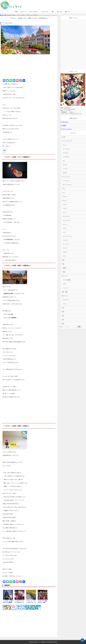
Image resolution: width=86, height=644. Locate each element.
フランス (65, 248)
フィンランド (66, 244)
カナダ (64, 284)
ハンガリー (66, 240)
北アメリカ (59, 12)
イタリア (65, 209)
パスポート (65, 197)
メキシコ (65, 288)
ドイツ (64, 232)
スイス (64, 212)
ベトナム (65, 169)
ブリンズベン (66, 181)
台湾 (63, 308)
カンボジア (66, 153)
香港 (64, 272)
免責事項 (64, 126)
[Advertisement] (29, 66)
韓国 (63, 324)
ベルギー (6, 23)
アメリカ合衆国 (67, 280)
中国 (53, 12)
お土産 (63, 137)
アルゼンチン (66, 300)
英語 (63, 316)
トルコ (64, 228)
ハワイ (63, 193)
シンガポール (66, 157)
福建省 (64, 268)
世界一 (63, 260)
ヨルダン (65, 173)
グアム (63, 189)
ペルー (64, 304)
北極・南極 (65, 292)
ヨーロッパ (24, 12)
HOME (16, 12)
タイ (64, 161)
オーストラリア (45, 12)
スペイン (65, 224)
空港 (63, 312)
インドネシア (66, 149)
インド (64, 145)
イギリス (65, 205)
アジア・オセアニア (34, 12)
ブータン (65, 165)
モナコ (64, 256)
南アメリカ (68, 12)
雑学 (63, 320)
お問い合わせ (65, 122)
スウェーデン (66, 216)
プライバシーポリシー (67, 129)
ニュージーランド (67, 236)
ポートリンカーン (67, 185)
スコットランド (67, 220)
